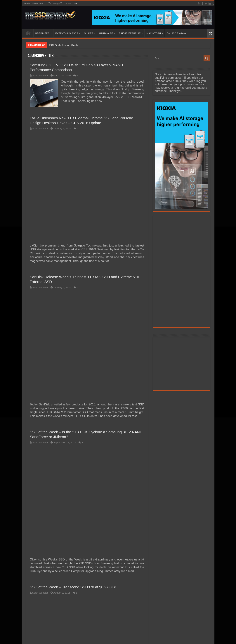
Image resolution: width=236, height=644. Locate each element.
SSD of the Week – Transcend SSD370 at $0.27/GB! (73, 587)
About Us (70, 3)
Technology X (55, 3)
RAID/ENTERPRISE (130, 33)
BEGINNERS (42, 33)
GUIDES (88, 33)
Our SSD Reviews (176, 33)
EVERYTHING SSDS (67, 33)
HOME (28, 33)
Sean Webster (40, 75)
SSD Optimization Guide (64, 45)
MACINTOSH (154, 33)
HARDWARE (106, 33)
